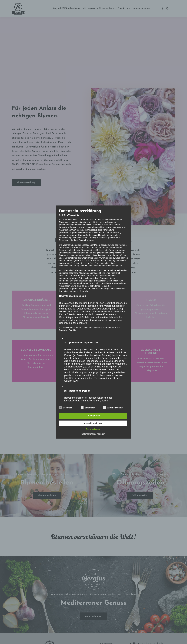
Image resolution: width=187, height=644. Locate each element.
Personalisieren (93, 429)
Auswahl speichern (93, 423)
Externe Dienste (113, 407)
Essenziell (66, 407)
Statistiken (88, 407)
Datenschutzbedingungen (93, 434)
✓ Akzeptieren (93, 416)
